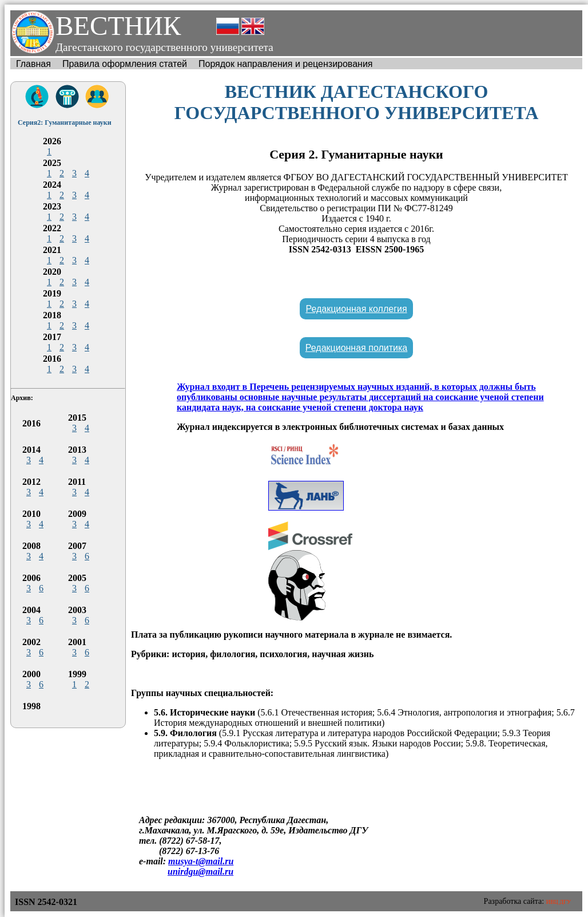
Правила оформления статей (125, 64)
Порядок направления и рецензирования (286, 64)
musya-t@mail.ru (201, 861)
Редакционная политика (356, 348)
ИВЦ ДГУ (559, 902)
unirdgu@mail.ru (200, 871)
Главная (33, 64)
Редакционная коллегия (356, 309)
